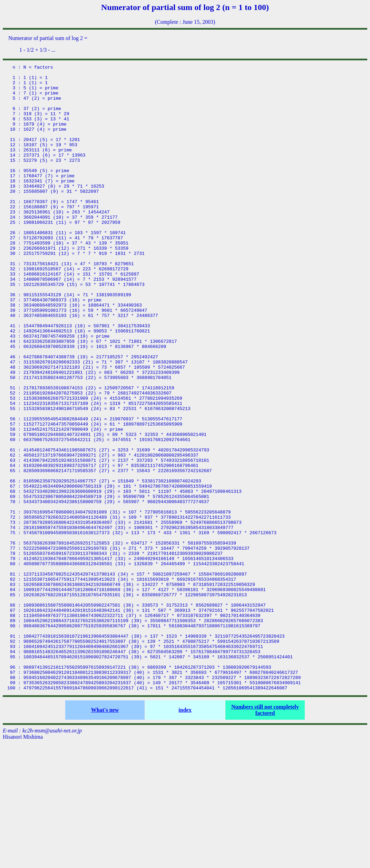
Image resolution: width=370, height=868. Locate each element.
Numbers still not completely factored (265, 835)
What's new (105, 835)
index (185, 835)
